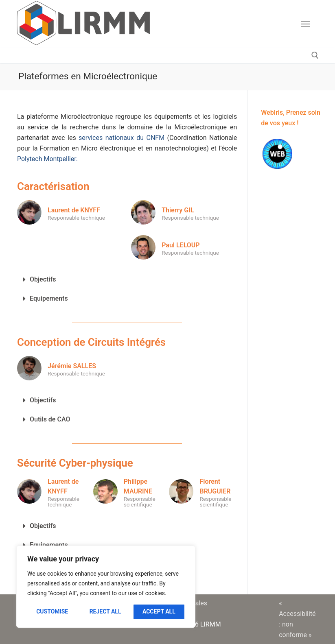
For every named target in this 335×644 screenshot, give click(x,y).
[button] (127, 280)
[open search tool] (315, 55)
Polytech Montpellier (47, 159)
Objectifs (43, 279)
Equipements (49, 298)
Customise (52, 611)
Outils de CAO (50, 419)
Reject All (105, 611)
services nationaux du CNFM (122, 138)
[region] (106, 587)
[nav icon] (306, 24)
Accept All (159, 611)
